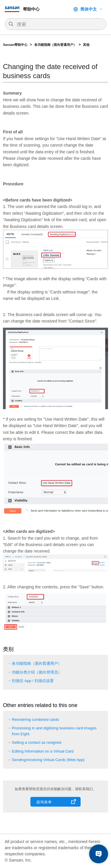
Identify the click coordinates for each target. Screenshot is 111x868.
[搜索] (58, 24)
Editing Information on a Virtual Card (43, 751)
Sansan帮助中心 (15, 45)
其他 (86, 45)
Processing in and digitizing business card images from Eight (54, 731)
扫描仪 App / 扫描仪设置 (33, 681)
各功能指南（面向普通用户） (55, 45)
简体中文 (89, 9)
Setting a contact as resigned (37, 742)
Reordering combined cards (35, 720)
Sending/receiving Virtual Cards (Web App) (48, 760)
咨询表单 (44, 802)
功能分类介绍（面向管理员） (37, 672)
